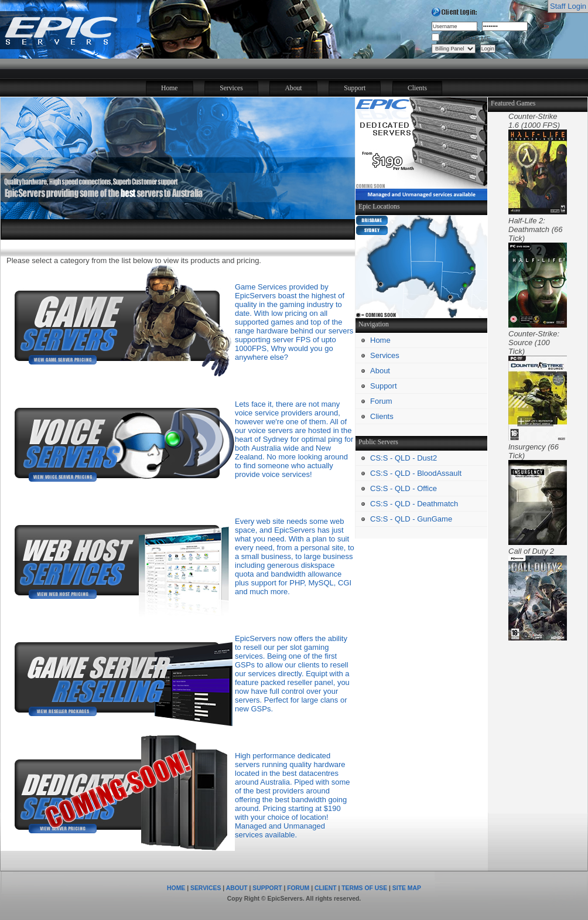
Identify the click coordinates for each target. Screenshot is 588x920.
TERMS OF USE (364, 888)
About (293, 88)
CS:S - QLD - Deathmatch (414, 504)
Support (355, 88)
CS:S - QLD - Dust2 (404, 458)
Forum (381, 401)
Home (170, 88)
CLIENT (326, 888)
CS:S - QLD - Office (404, 488)
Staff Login (568, 6)
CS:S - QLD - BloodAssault (416, 473)
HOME (176, 888)
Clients (417, 88)
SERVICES (206, 888)
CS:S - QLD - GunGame (411, 519)
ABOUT (237, 888)
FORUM (298, 888)
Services (231, 88)
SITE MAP (407, 888)
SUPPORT (267, 888)
